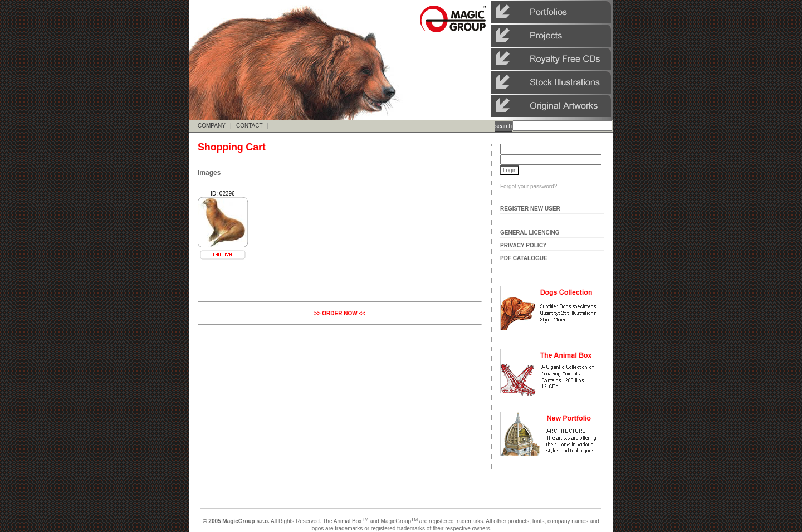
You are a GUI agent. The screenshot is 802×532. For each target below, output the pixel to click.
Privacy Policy (524, 245)
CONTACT (249, 126)
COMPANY (212, 126)
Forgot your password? (529, 186)
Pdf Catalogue (524, 258)
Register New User (530, 209)
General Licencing (530, 233)
